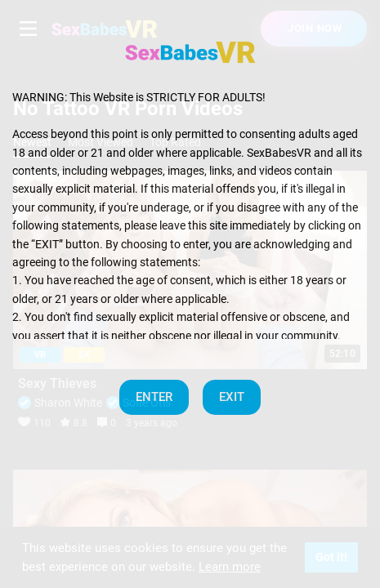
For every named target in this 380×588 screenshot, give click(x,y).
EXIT (232, 397)
